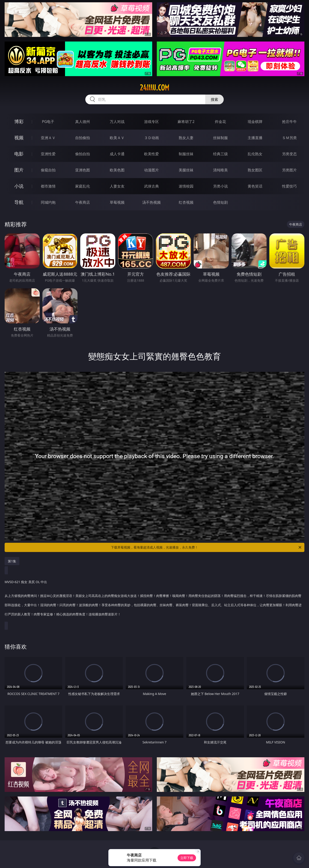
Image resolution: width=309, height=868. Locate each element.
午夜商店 (83, 202)
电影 (19, 154)
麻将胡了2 (186, 122)
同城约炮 (48, 202)
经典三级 (220, 154)
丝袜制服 (220, 138)
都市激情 (48, 186)
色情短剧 (220, 202)
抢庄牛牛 (289, 122)
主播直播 (255, 138)
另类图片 (289, 170)
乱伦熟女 (255, 154)
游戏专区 (152, 122)
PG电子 (48, 122)
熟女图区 (255, 170)
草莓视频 (117, 202)
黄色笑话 (255, 186)
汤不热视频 (152, 202)
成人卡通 (117, 154)
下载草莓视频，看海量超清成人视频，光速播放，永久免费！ (206, 547)
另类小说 (220, 186)
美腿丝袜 (186, 170)
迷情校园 (186, 186)
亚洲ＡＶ (48, 138)
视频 (19, 138)
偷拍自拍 (83, 154)
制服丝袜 (186, 154)
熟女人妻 (186, 138)
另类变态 (289, 154)
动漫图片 (152, 170)
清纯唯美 (220, 170)
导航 (19, 202)
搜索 (214, 99)
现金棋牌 (255, 122)
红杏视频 (186, 202)
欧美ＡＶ (117, 138)
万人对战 (117, 122)
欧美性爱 (152, 154)
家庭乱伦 (83, 186)
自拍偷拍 (83, 138)
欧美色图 (117, 170)
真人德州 (83, 122)
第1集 (12, 561)
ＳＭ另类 (289, 138)
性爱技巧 (289, 186)
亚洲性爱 (48, 154)
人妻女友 (117, 186)
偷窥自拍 (48, 170)
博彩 (19, 121)
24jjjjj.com (154, 88)
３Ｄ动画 (152, 138)
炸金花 (220, 122)
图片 (19, 170)
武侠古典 (152, 186)
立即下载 (187, 858)
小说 (19, 186)
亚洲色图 (83, 170)
